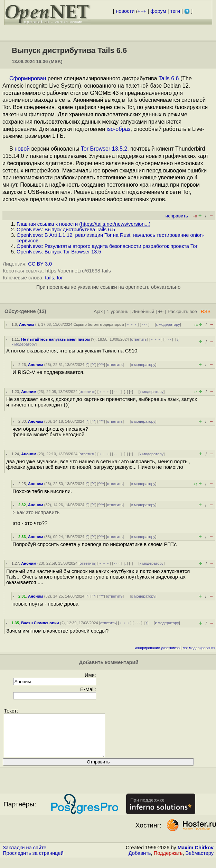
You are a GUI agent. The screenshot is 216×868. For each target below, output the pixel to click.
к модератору (168, 324)
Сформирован (28, 78)
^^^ (101, 365)
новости (125, 11)
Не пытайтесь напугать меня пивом (55, 339)
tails (49, 278)
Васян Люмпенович (40, 623)
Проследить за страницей (33, 861)
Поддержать (168, 861)
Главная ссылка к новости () (83, 224)
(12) (42, 311)
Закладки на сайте (25, 856)
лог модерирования (199, 648)
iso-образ (119, 129)
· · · (145, 324)
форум (158, 11)
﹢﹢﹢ (132, 324)
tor (60, 278)
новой (22, 149)
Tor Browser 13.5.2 (104, 149)
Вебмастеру (200, 861)
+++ (142, 11)
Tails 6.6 (169, 78)
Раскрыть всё (182, 311)
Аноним (27, 324)
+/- (161, 311)
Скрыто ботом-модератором (99, 324)
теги (175, 11)
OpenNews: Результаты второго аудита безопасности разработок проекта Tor (107, 246)
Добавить (140, 861)
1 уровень (118, 311)
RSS (206, 311)
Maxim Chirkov (196, 856)
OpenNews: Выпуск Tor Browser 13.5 (59, 252)
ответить (139, 339)
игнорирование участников (157, 648)
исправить (177, 216)
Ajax (98, 311)
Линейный (143, 311)
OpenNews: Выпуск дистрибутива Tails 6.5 (66, 230)
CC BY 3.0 (40, 264)
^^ (93, 365)
